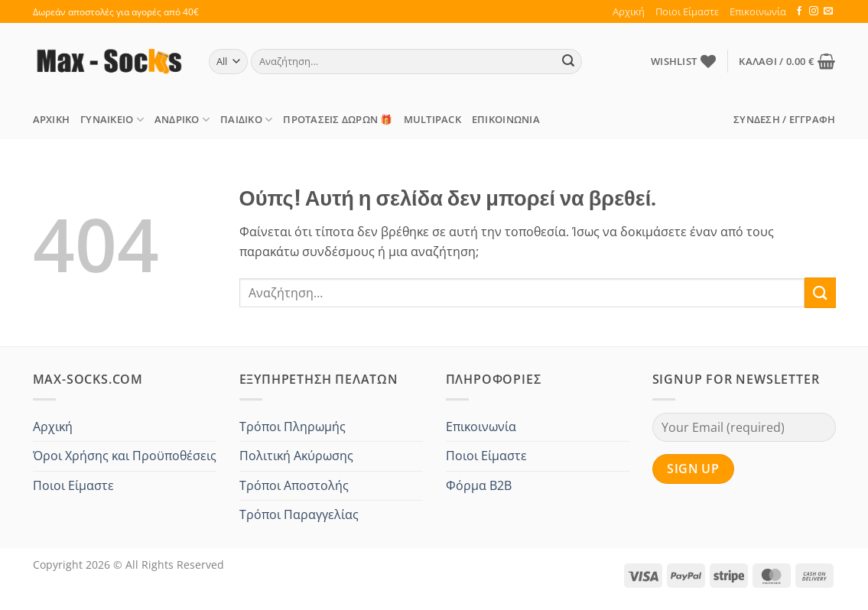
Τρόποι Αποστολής (294, 485)
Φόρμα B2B (479, 485)
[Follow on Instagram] (814, 11)
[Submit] (568, 62)
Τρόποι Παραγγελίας (299, 514)
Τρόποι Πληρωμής (293, 427)
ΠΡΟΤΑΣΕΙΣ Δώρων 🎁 (338, 119)
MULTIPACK (432, 119)
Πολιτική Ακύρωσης (296, 456)
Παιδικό (246, 120)
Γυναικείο (112, 120)
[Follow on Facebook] (799, 11)
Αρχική (629, 11)
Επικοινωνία (758, 11)
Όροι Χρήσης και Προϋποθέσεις (125, 456)
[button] (787, 61)
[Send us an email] (828, 11)
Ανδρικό (182, 120)
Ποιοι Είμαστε (687, 11)
